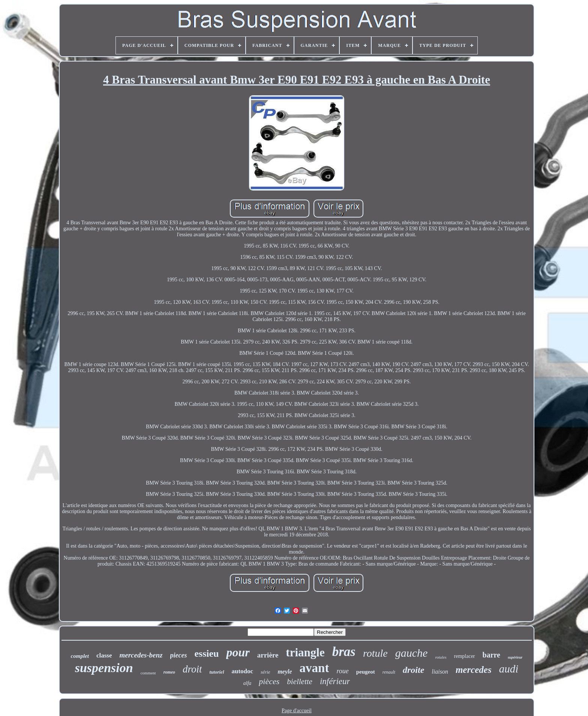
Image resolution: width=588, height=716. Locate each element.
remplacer (465, 656)
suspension (104, 668)
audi (509, 669)
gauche (412, 653)
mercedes (474, 670)
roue (342, 671)
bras (344, 652)
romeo (169, 672)
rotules (441, 657)
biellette (300, 681)
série (265, 672)
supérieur (515, 657)
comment (148, 673)
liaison (440, 672)
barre (491, 655)
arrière (268, 655)
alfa (247, 683)
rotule (375, 653)
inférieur (335, 681)
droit (192, 669)
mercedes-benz (141, 655)
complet (80, 656)
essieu (206, 654)
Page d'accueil (297, 711)
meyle (285, 672)
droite (413, 670)
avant (314, 668)
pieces (179, 655)
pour (238, 652)
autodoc (243, 671)
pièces (269, 681)
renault (389, 672)
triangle (305, 652)
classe (104, 655)
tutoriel (217, 672)
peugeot (366, 672)
